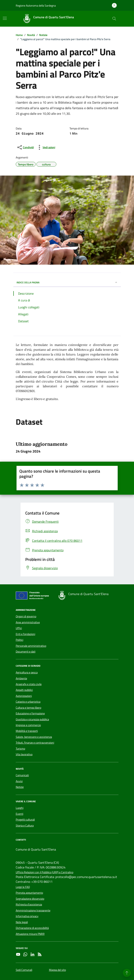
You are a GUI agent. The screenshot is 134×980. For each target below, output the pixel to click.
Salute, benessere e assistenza (34, 737)
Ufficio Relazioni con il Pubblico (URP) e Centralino (45, 872)
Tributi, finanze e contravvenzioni (35, 743)
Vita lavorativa (24, 754)
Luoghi (20, 808)
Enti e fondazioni (25, 634)
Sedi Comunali (24, 970)
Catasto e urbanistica (28, 702)
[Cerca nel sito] (114, 19)
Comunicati (22, 775)
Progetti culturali (25, 820)
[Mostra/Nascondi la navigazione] (5, 18)
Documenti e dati (26, 652)
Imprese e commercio (28, 725)
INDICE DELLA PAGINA (67, 282)
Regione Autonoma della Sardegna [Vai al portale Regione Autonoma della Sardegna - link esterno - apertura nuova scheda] (36, 5)
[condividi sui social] (25, 147)
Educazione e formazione (30, 713)
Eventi (20, 814)
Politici (20, 640)
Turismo (20, 749)
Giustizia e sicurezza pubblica (32, 719)
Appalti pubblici (24, 690)
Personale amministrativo (31, 646)
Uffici (19, 628)
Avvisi (19, 781)
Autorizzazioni (24, 696)
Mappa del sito (57, 970)
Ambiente (21, 678)
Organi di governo (26, 616)
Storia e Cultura (25, 826)
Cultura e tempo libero (28, 708)
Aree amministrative (28, 622)
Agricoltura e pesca (27, 672)
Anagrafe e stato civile (29, 684)
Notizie (20, 787)
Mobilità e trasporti (27, 731)
